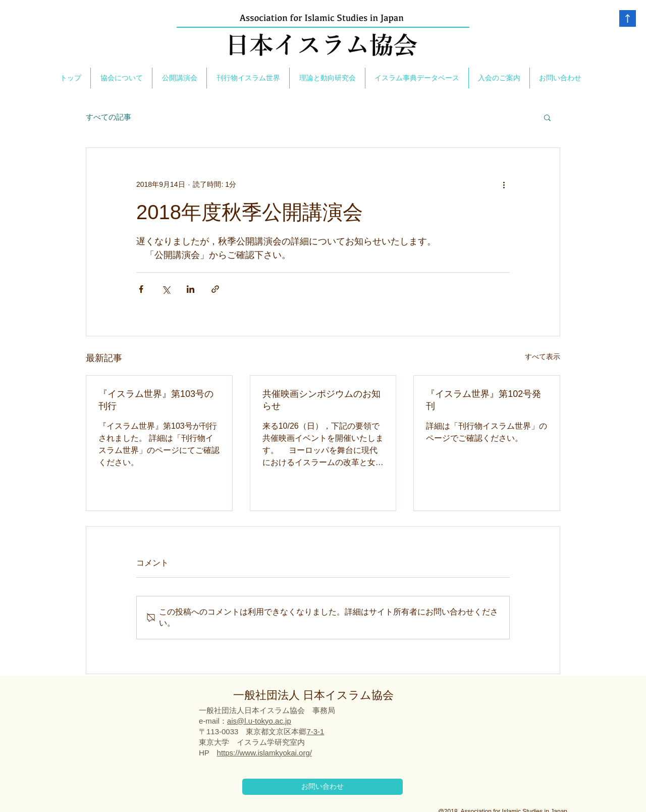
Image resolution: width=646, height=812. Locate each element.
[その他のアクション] (504, 184)
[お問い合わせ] (322, 787)
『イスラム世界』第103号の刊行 (156, 400)
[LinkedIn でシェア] (191, 289)
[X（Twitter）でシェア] (166, 289)
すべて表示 (543, 357)
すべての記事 (109, 117)
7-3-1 (315, 731)
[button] (547, 117)
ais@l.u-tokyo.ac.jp (259, 721)
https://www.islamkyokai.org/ (264, 753)
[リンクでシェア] (215, 289)
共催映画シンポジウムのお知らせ (321, 400)
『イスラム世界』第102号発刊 (483, 400)
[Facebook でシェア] (141, 289)
